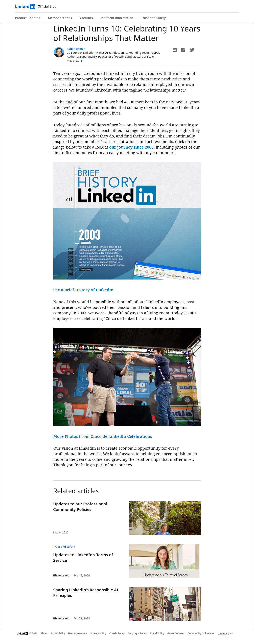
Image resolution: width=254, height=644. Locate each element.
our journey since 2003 (131, 147)
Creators (86, 18)
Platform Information (117, 18)
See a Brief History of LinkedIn (84, 290)
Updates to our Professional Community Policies (80, 507)
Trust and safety (64, 547)
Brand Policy (157, 633)
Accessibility (58, 633)
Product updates (28, 18)
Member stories (60, 18)
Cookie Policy (117, 633)
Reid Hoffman (76, 49)
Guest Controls (176, 633)
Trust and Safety (153, 18)
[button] (175, 50)
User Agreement (78, 633)
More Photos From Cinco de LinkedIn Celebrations (103, 436)
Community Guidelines (201, 633)
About (44, 633)
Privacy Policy (98, 633)
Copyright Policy (137, 633)
